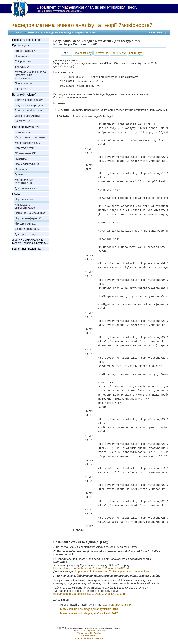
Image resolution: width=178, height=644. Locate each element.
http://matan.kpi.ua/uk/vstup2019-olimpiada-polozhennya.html (112, 571)
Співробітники (24, 61)
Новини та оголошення (27, 40)
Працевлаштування (27, 164)
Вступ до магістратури (29, 105)
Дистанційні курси (26, 188)
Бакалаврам (23, 132)
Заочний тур (119, 53)
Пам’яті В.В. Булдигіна (26, 249)
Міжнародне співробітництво (25, 206)
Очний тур (136, 53)
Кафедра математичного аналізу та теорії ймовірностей (82, 25)
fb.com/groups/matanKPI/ (117, 605)
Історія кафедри (25, 51)
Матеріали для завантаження (24, 181)
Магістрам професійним (30, 137)
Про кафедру (21, 46)
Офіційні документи (27, 116)
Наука (16, 194)
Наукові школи (24, 199)
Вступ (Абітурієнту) (24, 95)
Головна (18, 33)
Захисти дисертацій (27, 229)
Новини (66, 53)
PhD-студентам (25, 148)
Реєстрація (101, 53)
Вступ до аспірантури (28, 110)
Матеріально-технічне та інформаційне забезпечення (30, 75)
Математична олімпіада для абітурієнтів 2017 (89, 614)
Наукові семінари (26, 224)
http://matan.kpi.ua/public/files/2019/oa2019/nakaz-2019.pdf (90, 594)
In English (96, 633)
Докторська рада (25, 234)
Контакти (21, 89)
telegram (99, 638)
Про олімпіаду (83, 53)
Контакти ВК (23, 121)
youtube (79, 638)
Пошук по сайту (157, 33)
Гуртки (19, 175)
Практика (21, 159)
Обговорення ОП (26, 153)
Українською (83, 633)
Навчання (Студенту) (26, 127)
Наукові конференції (28, 218)
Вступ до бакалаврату (29, 100)
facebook (89, 638)
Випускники (22, 67)
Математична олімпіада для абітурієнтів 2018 (89, 609)
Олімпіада (21, 169)
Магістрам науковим (28, 143)
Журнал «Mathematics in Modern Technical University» (30, 242)
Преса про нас (24, 83)
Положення (22, 56)
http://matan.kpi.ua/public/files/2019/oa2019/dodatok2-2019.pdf (92, 568)
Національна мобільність (31, 213)
